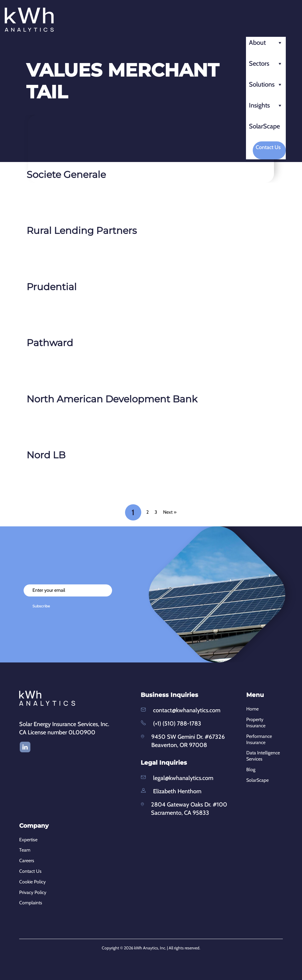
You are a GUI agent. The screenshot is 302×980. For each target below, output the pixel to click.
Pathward (50, 343)
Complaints (31, 903)
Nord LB (46, 455)
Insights (266, 105)
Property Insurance (256, 723)
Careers (27, 861)
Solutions (266, 85)
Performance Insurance (259, 739)
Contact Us (268, 147)
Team (25, 850)
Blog (251, 770)
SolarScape (264, 126)
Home (252, 709)
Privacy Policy (33, 892)
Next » (170, 512)
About (266, 43)
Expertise (28, 840)
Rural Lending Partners (82, 230)
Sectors (266, 64)
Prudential (52, 287)
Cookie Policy (32, 882)
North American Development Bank (112, 399)
